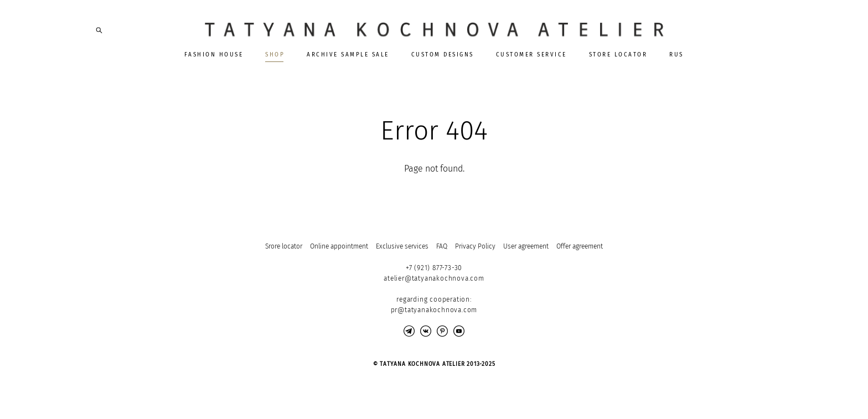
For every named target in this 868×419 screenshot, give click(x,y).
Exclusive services (402, 246)
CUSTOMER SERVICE (531, 55)
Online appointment (339, 246)
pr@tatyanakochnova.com (434, 310)
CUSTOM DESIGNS (443, 55)
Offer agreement (580, 246)
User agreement (526, 246)
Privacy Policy (475, 246)
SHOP (275, 55)
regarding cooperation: (434, 299)
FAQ (442, 246)
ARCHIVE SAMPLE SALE (348, 55)
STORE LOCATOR (618, 55)
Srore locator (284, 246)
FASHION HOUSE (214, 55)
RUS (676, 55)
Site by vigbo (117, 393)
